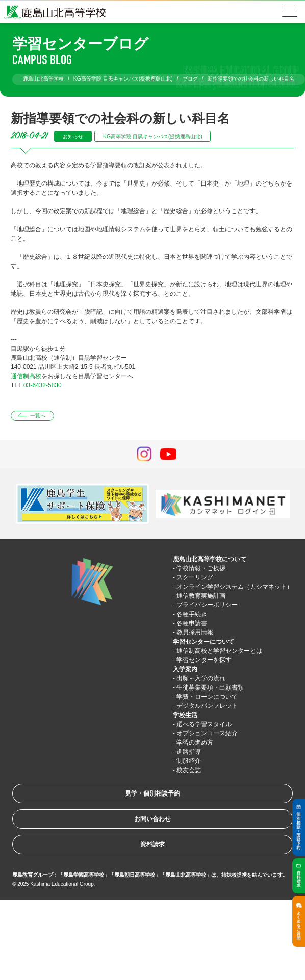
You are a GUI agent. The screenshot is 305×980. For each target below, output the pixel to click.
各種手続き (192, 614)
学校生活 (185, 715)
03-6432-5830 (43, 385)
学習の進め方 (195, 743)
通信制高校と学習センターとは (219, 651)
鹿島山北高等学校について (210, 559)
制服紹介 (189, 761)
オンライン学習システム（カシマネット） (235, 587)
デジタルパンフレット (207, 706)
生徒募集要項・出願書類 (210, 687)
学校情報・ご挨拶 (201, 568)
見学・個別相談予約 (152, 793)
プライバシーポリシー (207, 605)
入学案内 (185, 669)
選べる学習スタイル (204, 724)
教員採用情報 (195, 632)
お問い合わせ (152, 819)
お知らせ (73, 136)
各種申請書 (192, 623)
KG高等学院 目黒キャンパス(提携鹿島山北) (153, 136)
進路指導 (189, 752)
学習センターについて (204, 642)
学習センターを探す (204, 660)
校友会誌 (189, 770)
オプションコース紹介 (207, 733)
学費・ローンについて (207, 697)
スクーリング (195, 577)
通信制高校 (26, 376)
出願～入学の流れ (201, 678)
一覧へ (38, 416)
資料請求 (152, 844)
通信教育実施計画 (201, 596)
